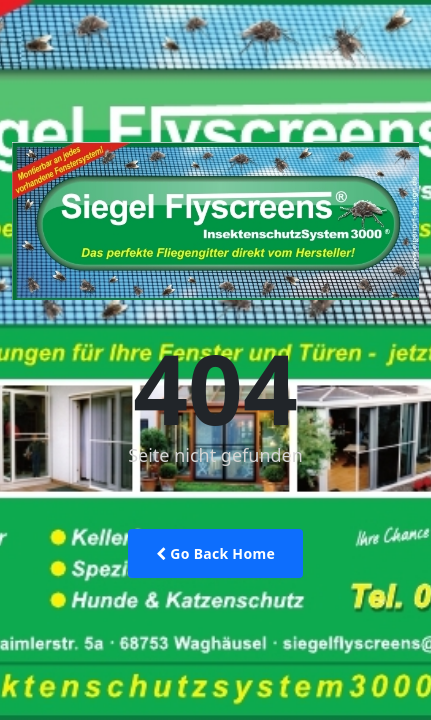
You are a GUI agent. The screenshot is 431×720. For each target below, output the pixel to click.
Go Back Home (215, 553)
